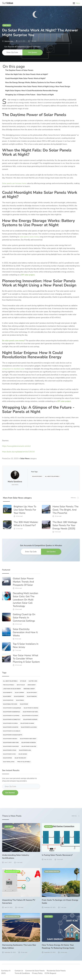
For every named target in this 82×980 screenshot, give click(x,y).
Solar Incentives (8, 700)
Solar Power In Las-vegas (29, 727)
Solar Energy (7, 696)
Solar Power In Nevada (10, 739)
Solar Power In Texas (10, 750)
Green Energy (32, 685)
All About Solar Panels (52, 476)
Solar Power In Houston (11, 727)
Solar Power (24, 704)
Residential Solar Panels (56, 971)
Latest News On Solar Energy (12, 689)
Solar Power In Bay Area (30, 712)
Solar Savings (23, 754)
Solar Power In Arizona (31, 708)
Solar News (7, 25)
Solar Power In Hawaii (27, 723)
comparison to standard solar (13, 369)
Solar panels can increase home (14, 183)
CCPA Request (50, 973)
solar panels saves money (29, 237)
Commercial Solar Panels (35, 971)
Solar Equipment (19, 696)
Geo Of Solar (21, 685)
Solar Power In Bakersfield (12, 712)
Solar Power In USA (25, 750)
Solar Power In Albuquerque (12, 708)
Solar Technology (20, 758)
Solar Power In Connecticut (12, 720)
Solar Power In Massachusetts (13, 735)
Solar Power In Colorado (30, 716)
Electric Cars (33, 681)
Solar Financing (32, 696)
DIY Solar (23, 681)
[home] (7, 3)
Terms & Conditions (22, 973)
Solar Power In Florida (10, 723)
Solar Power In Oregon (29, 743)
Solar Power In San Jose (29, 746)
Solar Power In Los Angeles (12, 731)
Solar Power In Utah (9, 754)
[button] (76, 3)
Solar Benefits (8, 693)
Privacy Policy (37, 973)
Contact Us (19, 971)
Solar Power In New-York (11, 743)
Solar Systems (7, 758)
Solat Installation (9, 762)
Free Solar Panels (9, 685)
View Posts (15, 485)
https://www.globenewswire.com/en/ (16, 446)
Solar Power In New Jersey (28, 739)
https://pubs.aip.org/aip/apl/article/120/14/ (18, 452)
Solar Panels (20, 700)
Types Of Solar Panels (24, 762)
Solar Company (19, 693)
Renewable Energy (29, 689)
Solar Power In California (11, 716)
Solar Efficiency (37, 476)
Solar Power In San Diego (11, 746)
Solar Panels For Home (10, 704)
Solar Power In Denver (30, 720)
